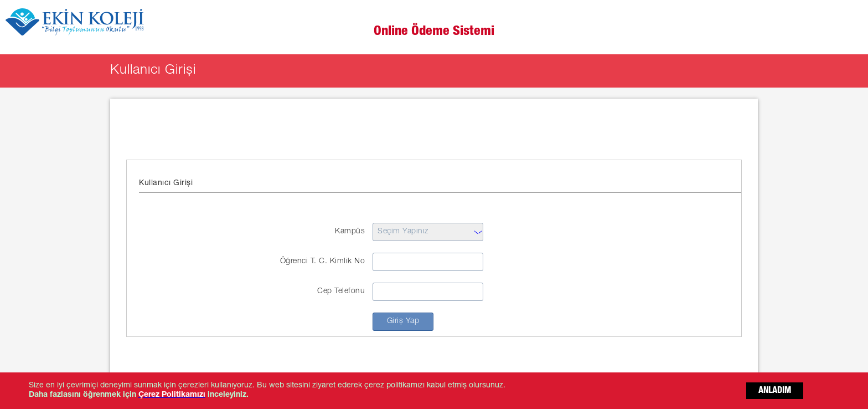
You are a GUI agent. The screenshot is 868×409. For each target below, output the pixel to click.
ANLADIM (775, 391)
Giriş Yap (403, 321)
